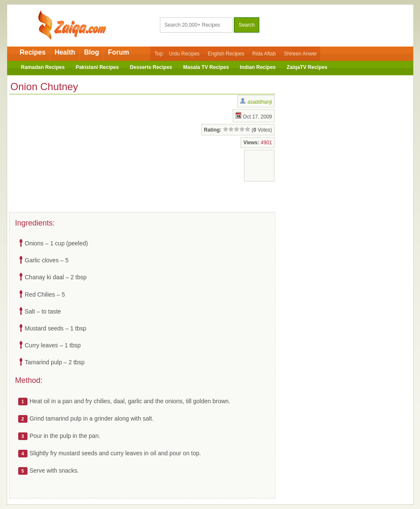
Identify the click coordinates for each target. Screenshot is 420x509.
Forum (118, 52)
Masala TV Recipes (206, 67)
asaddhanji (260, 102)
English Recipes (226, 54)
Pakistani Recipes (97, 67)
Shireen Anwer (300, 54)
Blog (92, 52)
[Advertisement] (77, 151)
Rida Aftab (264, 54)
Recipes (33, 52)
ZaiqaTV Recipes (307, 67)
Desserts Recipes (151, 67)
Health (65, 52)
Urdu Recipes (184, 54)
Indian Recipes (258, 67)
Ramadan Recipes (43, 67)
